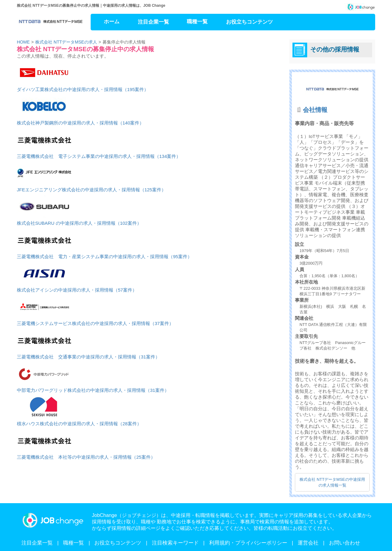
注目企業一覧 (153, 22)
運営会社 (308, 543)
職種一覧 (197, 22)
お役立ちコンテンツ (249, 22)
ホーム (112, 22)
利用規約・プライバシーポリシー (248, 543)
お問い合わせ (345, 543)
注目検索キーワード (175, 543)
